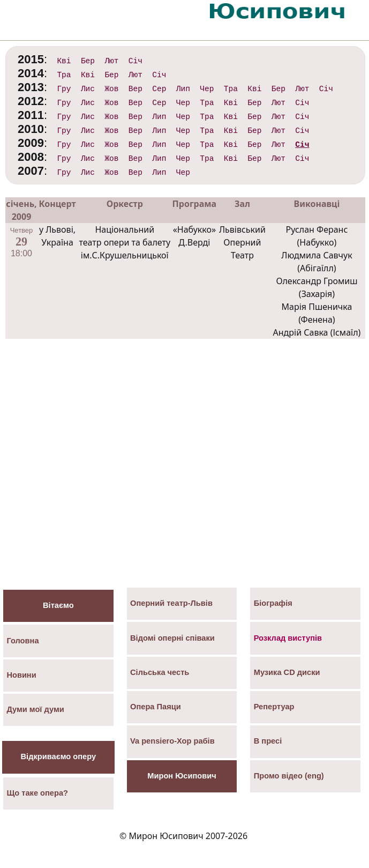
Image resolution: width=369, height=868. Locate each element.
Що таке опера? (37, 793)
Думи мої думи (35, 709)
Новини (21, 675)
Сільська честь (160, 672)
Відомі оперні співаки (172, 638)
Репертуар (274, 707)
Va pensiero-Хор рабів (172, 741)
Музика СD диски (287, 672)
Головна (22, 641)
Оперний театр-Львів (171, 603)
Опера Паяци (156, 707)
